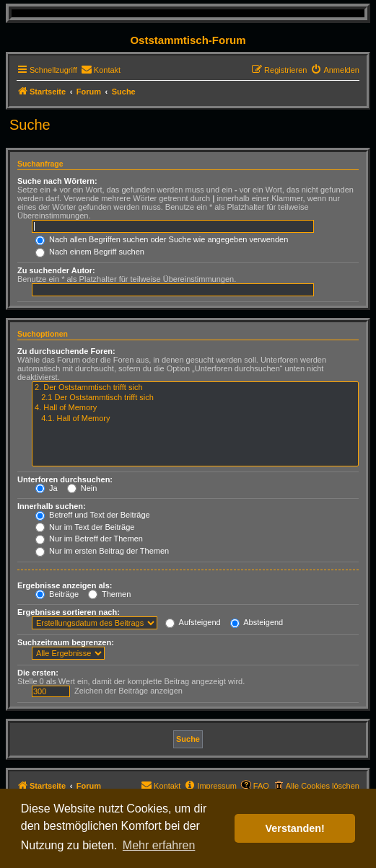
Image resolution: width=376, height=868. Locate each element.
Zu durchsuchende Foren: (66, 351)
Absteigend (257, 622)
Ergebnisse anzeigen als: (65, 585)
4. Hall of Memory (195, 408)
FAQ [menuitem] (261, 786)
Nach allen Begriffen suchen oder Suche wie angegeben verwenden (162, 239)
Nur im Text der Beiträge (85, 527)
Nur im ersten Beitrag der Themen (102, 551)
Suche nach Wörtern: (57, 181)
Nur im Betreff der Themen (89, 539)
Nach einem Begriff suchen (90, 252)
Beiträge (57, 594)
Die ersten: (38, 673)
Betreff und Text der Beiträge (93, 515)
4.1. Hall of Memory (195, 419)
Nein (82, 488)
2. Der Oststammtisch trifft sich (195, 388)
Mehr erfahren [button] (159, 845)
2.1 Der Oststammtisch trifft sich (195, 398)
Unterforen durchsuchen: (65, 479)
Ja (47, 488)
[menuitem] (101, 70)
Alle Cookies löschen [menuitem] (323, 786)
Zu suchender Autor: (56, 270)
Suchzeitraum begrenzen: (66, 642)
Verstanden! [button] (295, 828)
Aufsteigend (193, 622)
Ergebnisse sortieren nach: (69, 612)
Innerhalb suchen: (52, 506)
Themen (109, 594)
